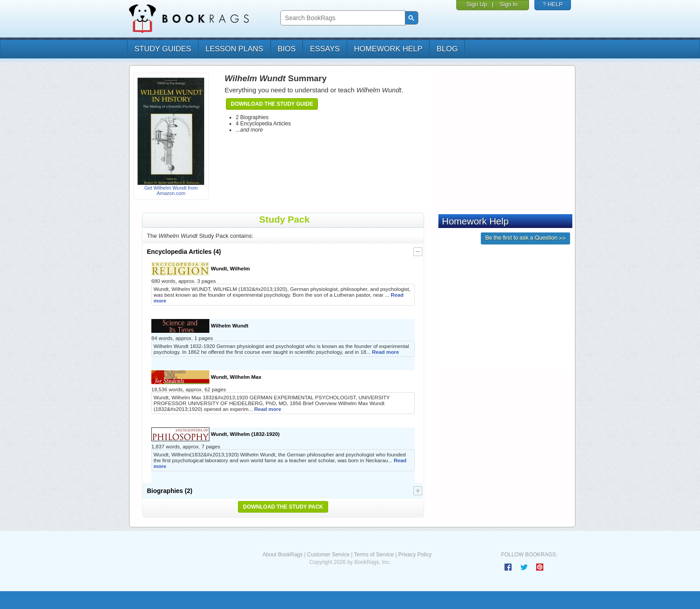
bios (287, 49)
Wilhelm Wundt (200, 326)
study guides (163, 49)
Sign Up (477, 4)
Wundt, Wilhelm (201, 269)
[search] (342, 18)
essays (325, 49)
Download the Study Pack (283, 507)
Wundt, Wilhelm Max (206, 377)
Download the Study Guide (272, 104)
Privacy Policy (415, 555)
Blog (447, 49)
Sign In (508, 4)
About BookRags (283, 555)
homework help (388, 49)
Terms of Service (374, 555)
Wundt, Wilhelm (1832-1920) (216, 434)
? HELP (553, 4)
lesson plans (234, 49)
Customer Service (328, 555)
